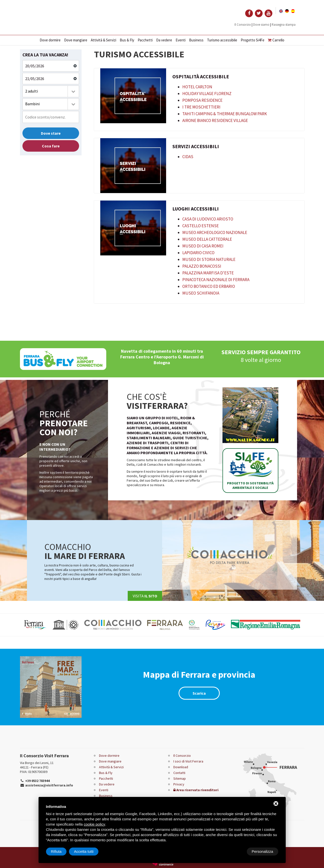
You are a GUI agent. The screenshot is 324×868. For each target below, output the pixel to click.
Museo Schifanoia (201, 293)
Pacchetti (145, 40)
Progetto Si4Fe (253, 40)
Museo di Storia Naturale (209, 259)
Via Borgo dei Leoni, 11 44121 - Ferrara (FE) (37, 765)
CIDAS (188, 157)
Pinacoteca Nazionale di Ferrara (216, 280)
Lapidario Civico (198, 253)
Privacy (179, 784)
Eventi (181, 40)
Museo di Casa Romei (203, 246)
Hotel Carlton (197, 87)
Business (196, 40)
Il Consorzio (243, 25)
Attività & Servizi (104, 40)
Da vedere (164, 40)
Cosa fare (51, 146)
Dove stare (51, 133)
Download (181, 767)
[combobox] (51, 91)
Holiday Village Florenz (207, 94)
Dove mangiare (76, 40)
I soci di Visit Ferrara (188, 761)
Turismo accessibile (222, 40)
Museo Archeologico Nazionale (215, 232)
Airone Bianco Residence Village (215, 120)
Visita (145, 596)
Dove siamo (261, 25)
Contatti (179, 773)
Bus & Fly (127, 40)
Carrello (276, 40)
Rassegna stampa (284, 25)
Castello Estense (201, 226)
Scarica (199, 693)
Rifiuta (236, 851)
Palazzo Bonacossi (202, 266)
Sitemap (180, 778)
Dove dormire (50, 40)
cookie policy (95, 824)
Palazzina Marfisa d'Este (208, 273)
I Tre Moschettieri (201, 107)
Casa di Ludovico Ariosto (208, 219)
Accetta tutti (263, 851)
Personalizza (62, 851)
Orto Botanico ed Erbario (209, 286)
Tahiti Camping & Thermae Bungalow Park (225, 114)
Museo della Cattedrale (207, 239)
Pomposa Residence (202, 100)
